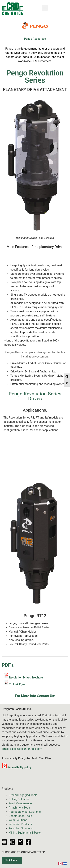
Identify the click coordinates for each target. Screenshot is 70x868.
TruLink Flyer (17, 684)
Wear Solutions (18, 820)
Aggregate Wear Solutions (25, 812)
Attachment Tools (20, 808)
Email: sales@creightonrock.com (22, 749)
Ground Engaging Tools (23, 795)
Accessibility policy (17, 767)
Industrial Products (20, 824)
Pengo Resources (35, 39)
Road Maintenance (20, 803)
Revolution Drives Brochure (26, 678)
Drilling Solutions (19, 799)
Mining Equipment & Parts (25, 833)
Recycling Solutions (21, 828)
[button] (45, 8)
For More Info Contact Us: (35, 696)
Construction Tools (20, 816)
